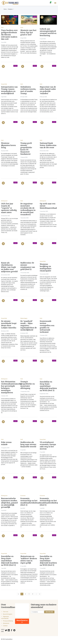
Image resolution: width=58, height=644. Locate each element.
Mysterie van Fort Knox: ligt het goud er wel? (28, 33)
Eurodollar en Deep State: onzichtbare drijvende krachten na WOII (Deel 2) (10, 561)
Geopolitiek (4, 84)
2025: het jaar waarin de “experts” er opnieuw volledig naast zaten (9, 208)
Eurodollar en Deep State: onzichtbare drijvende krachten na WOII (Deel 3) (48, 386)
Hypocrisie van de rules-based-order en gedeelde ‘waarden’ (48, 90)
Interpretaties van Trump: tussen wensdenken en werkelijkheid (9, 90)
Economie (23, 496)
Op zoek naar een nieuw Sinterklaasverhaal (48, 206)
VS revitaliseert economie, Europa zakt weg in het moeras (48, 446)
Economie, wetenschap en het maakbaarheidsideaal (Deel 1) (48, 502)
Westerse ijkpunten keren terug (8, 145)
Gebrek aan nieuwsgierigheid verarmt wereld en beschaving (48, 32)
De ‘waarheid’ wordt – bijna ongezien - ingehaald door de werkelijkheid (29, 326)
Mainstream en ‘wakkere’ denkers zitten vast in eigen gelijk (29, 560)
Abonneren (6, 623)
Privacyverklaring (8, 621)
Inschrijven (49, 612)
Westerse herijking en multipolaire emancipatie (46, 268)
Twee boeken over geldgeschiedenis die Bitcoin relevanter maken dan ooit (9, 35)
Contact (5, 626)
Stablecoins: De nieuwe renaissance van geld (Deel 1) (28, 266)
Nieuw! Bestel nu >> (22, 621)
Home (5, 9)
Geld (2, 27)
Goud (22, 27)
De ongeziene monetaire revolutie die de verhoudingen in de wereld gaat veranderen (28, 209)
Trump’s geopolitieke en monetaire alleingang (28, 385)
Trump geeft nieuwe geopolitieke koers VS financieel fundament (26, 149)
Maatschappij (24, 318)
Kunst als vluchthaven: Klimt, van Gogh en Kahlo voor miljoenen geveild (9, 267)
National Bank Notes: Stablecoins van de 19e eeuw (48, 145)
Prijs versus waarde (6, 443)
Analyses (10, 9)
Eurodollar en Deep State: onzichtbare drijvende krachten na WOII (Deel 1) (48, 561)
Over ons (6, 612)
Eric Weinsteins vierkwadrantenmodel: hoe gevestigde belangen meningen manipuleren (10, 387)
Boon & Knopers (8, 614)
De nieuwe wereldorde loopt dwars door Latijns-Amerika (9, 324)
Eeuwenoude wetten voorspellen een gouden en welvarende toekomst (47, 327)
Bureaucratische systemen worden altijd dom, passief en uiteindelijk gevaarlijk (9, 503)
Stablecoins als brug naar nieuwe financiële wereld (28, 444)
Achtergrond (4, 201)
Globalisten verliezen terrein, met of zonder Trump (28, 90)
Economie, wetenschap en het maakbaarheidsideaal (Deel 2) (29, 502)
